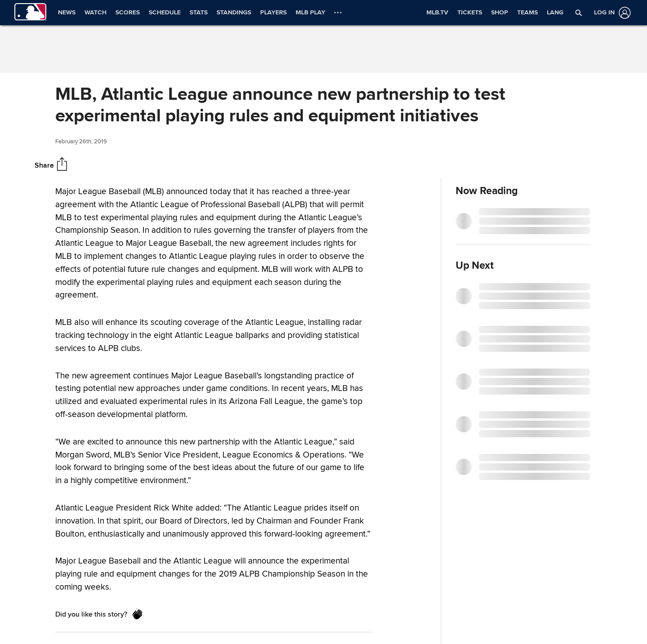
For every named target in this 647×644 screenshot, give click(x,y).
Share (44, 165)
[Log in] (611, 13)
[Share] (62, 165)
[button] (579, 13)
